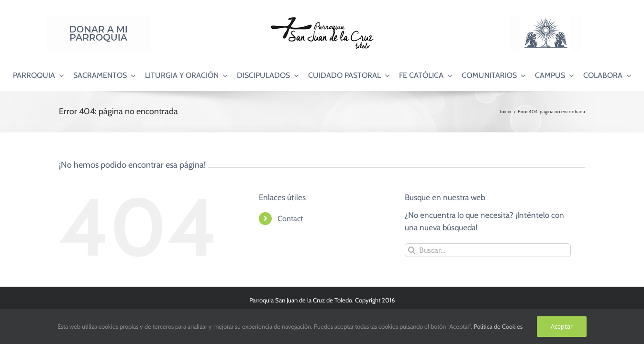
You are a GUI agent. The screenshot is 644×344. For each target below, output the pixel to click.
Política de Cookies (498, 326)
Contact (290, 219)
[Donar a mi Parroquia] (99, 19)
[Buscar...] (488, 250)
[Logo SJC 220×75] (322, 19)
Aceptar (562, 326)
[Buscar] (412, 250)
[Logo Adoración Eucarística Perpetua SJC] (545, 19)
